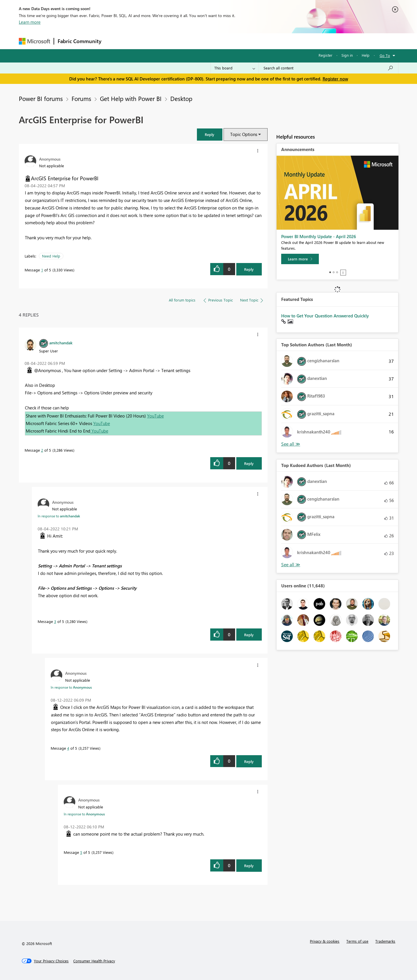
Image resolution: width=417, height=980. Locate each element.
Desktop (181, 98)
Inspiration (140, 41)
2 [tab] (334, 272)
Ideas (164, 41)
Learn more (30, 22)
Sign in (347, 55)
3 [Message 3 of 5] (55, 621)
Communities (190, 41)
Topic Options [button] (244, 134)
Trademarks (385, 941)
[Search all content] (329, 68)
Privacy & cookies (325, 941)
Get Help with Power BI (131, 98)
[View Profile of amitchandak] (61, 343)
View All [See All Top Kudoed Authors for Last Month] (291, 565)
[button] (210, 134)
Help (366, 55)
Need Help (51, 256)
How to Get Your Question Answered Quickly (325, 316)
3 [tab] (337, 272)
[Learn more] (300, 259)
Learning (238, 41)
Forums (115, 41)
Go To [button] (385, 55)
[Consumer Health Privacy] (94, 961)
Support (262, 41)
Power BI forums (41, 98)
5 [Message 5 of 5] (81, 852)
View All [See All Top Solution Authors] (291, 444)
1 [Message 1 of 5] (42, 270)
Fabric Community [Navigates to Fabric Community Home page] (79, 41)
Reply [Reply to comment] (249, 463)
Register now (335, 79)
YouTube (156, 416)
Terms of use (357, 941)
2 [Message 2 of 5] (42, 450)
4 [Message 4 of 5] (68, 748)
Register (325, 55)
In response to (59, 516)
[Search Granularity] (235, 68)
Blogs (215, 41)
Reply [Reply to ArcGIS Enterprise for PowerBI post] (249, 269)
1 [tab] (330, 272)
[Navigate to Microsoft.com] (34, 41)
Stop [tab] (343, 273)
